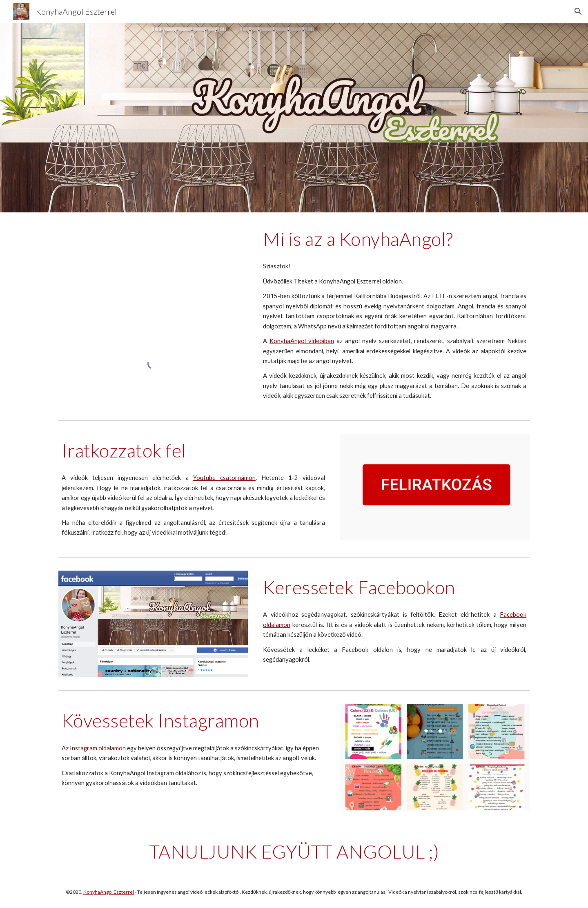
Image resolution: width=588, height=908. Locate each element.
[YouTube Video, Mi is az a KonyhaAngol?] (153, 276)
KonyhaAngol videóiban (302, 341)
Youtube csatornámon (224, 478)
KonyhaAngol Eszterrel (109, 892)
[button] (578, 11)
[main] (395, 239)
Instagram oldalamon (98, 748)
